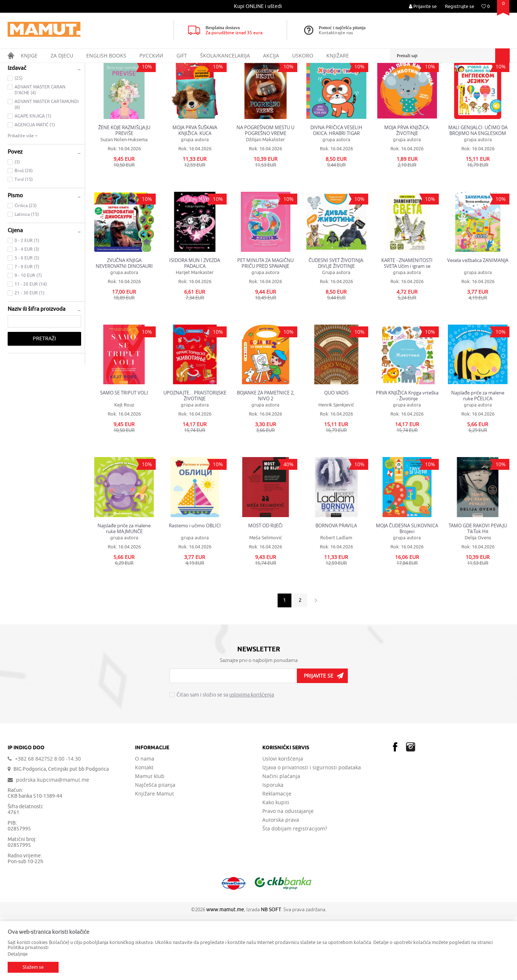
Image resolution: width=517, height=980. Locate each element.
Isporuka (273, 848)
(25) (19, 141)
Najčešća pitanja (155, 848)
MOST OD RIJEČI (265, 589)
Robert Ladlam (336, 601)
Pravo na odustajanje (288, 874)
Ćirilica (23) (26, 269)
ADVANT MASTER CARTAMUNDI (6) (47, 167)
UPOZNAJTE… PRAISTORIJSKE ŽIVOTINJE (195, 459)
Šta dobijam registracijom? (295, 892)
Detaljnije (18, 954)
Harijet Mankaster (195, 335)
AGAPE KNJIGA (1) (33, 179)
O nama (145, 822)
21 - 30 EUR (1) (29, 356)
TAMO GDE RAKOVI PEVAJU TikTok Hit (478, 591)
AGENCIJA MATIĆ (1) (35, 188)
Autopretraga (340, 82)
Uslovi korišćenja (283, 822)
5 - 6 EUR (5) (27, 321)
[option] (258, 6)
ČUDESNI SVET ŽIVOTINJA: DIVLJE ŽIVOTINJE (336, 326)
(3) (17, 225)
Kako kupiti (276, 865)
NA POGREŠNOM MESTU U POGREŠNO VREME (265, 193)
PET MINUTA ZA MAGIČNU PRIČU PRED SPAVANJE (265, 326)
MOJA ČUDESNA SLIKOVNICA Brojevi (407, 591)
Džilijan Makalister (265, 203)
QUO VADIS (336, 456)
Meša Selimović (266, 601)
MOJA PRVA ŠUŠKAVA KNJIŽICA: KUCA (195, 193)
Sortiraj (372, 82)
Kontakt (144, 830)
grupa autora (195, 203)
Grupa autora (336, 335)
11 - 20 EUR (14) (31, 347)
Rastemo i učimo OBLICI (195, 589)
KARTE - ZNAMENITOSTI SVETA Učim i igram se (407, 326)
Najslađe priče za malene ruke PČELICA (478, 459)
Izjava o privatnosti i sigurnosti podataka (312, 830)
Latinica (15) (27, 277)
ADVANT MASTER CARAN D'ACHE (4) (40, 153)
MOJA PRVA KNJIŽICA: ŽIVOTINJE (407, 193)
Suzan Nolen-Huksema (124, 203)
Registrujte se (460, 6)
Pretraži (44, 402)
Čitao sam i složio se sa (225, 758)
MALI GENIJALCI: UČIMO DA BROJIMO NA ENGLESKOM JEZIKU (478, 193)
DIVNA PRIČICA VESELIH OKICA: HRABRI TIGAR (336, 193)
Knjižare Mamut (154, 857)
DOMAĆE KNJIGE (30, 103)
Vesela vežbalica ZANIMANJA (478, 323)
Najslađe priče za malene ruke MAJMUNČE (124, 591)
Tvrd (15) (24, 242)
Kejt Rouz (124, 468)
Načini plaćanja (281, 839)
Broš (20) (24, 234)
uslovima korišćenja (252, 758)
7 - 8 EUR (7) (27, 330)
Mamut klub (150, 839)
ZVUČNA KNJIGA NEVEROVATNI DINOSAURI (124, 326)
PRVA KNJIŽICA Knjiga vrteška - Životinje (407, 459)
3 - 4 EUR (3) (27, 312)
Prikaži (429, 82)
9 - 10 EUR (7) (28, 338)
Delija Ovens (478, 601)
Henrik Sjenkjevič (336, 468)
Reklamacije (277, 857)
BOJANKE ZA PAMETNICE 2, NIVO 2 (266, 459)
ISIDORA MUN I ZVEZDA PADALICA (195, 326)
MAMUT (15, 68)
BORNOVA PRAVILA (336, 589)
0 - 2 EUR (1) (27, 303)
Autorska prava (281, 883)
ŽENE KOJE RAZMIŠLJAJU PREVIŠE (124, 193)
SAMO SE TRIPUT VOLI (124, 456)
